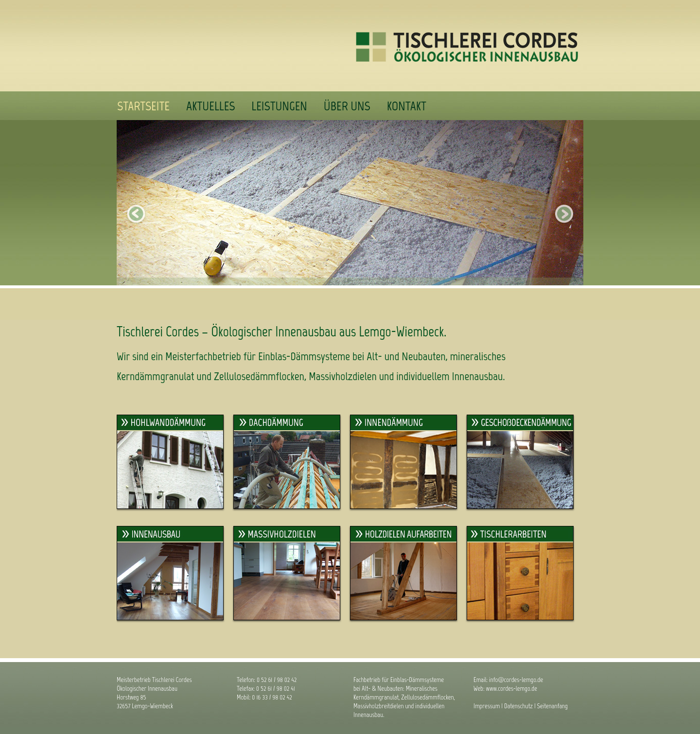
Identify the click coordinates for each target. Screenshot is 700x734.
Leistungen (279, 106)
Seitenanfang (552, 706)
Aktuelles (210, 106)
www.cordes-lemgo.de (512, 689)
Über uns (347, 106)
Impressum (487, 706)
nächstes (564, 214)
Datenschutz (518, 706)
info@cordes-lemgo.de (516, 680)
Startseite (143, 106)
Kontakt (407, 106)
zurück (136, 214)
